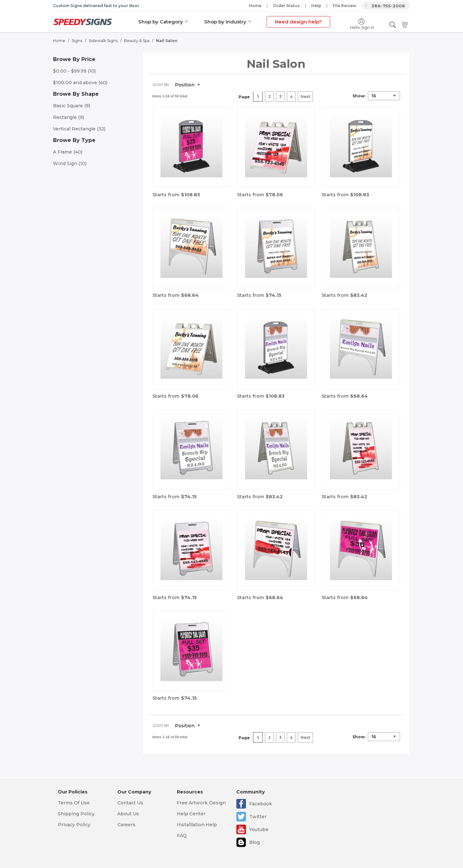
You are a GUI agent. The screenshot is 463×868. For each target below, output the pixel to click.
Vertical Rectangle (79, 128)
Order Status (286, 6)
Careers (126, 825)
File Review (345, 6)
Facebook (261, 804)
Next (305, 97)
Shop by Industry (225, 22)
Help (316, 6)
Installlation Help (197, 825)
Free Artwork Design (201, 803)
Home (255, 6)
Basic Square (72, 105)
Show (358, 96)
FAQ (182, 836)
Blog (254, 842)
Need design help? (298, 22)
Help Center (191, 814)
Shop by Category (161, 22)
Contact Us (130, 803)
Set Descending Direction (210, 85)
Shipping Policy (76, 814)
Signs (77, 40)
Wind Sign (70, 163)
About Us (128, 814)
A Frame (68, 152)
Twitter (258, 817)
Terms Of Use (74, 803)
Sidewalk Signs (103, 40)
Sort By (161, 84)
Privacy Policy (74, 825)
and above (80, 82)
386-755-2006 (388, 6)
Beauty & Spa (137, 40)
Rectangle (68, 117)
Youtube (259, 829)
